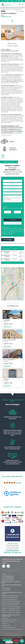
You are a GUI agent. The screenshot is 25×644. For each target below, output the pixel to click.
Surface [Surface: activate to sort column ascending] (15, 249)
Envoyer (13, 220)
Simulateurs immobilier (8, 580)
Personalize (9, 642)
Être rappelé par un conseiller (13, 223)
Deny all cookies (18, 640)
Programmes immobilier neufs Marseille (11, 603)
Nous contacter (6, 590)
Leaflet (12, 300)
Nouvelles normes (6, 626)
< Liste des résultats (20, 11)
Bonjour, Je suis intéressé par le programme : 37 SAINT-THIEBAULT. (12, 199)
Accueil (4, 574)
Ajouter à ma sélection (13, 46)
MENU (21, 4)
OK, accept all (7, 640)
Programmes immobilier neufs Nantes (10, 596)
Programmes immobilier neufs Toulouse (11, 609)
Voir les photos (13, 44)
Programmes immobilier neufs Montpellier (11, 607)
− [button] (3, 271)
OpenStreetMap (17, 300)
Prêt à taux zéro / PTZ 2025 (8, 622)
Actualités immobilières (8, 578)
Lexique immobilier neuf (8, 576)
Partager (8, 240)
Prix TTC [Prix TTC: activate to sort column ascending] (21, 248)
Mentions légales (10, 234)
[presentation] (13, 216)
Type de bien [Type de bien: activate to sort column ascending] (6, 249)
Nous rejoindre (6, 588)
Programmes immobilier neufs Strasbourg (11, 612)
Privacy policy (16, 642)
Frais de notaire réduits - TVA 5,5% (9, 620)
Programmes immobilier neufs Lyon (10, 599)
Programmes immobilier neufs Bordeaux (11, 601)
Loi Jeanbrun (5, 618)
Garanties (4, 624)
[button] (3, 32)
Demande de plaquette (9, 162)
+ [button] (3, 269)
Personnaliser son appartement (9, 627)
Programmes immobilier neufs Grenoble (11, 611)
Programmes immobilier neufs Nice (10, 605)
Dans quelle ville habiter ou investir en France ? (12, 629)
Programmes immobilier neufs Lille (10, 598)
